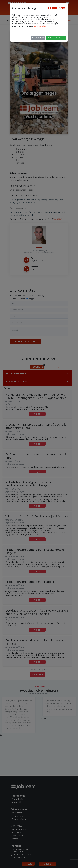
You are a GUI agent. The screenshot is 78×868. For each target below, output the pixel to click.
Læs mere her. (40, 26)
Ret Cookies (38, 38)
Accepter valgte (56, 38)
